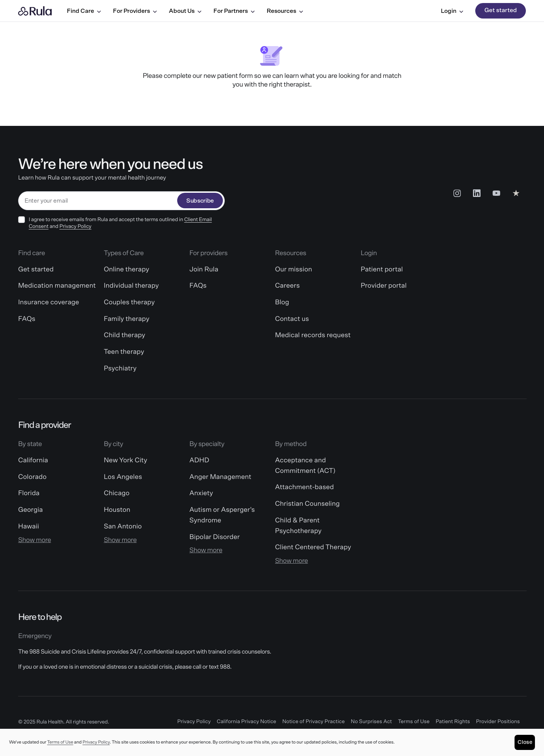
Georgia (30, 510)
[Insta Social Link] (457, 193)
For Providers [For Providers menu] (135, 11)
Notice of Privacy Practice (313, 722)
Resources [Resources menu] (285, 11)
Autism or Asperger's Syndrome (222, 515)
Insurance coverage (49, 302)
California (33, 460)
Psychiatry (120, 369)
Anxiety (201, 493)
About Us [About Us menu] (185, 11)
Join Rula (204, 270)
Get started (501, 11)
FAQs (27, 319)
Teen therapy (124, 352)
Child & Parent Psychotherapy (298, 526)
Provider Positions (498, 722)
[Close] (525, 742)
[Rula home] (35, 11)
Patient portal (382, 270)
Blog (282, 302)
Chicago (117, 493)
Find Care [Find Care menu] (84, 11)
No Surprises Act (372, 722)
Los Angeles (123, 477)
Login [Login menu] (452, 11)
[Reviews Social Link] (516, 193)
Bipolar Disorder (214, 537)
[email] (98, 201)
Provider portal (384, 286)
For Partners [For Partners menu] (234, 11)
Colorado (32, 477)
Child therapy (125, 335)
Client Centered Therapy (313, 547)
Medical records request (313, 335)
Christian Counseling (307, 504)
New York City (126, 460)
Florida (29, 493)
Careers (287, 286)
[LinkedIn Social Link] (477, 193)
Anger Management (220, 477)
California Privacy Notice (246, 722)
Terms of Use (414, 722)
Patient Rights (453, 722)
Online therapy (127, 270)
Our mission (294, 270)
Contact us (292, 319)
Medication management (57, 286)
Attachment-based (304, 487)
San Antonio (123, 527)
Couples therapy (129, 302)
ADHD (199, 460)
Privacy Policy (75, 226)
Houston (117, 510)
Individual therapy (131, 286)
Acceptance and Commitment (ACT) (305, 466)
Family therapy (127, 319)
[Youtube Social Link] (496, 193)
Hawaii (29, 527)
